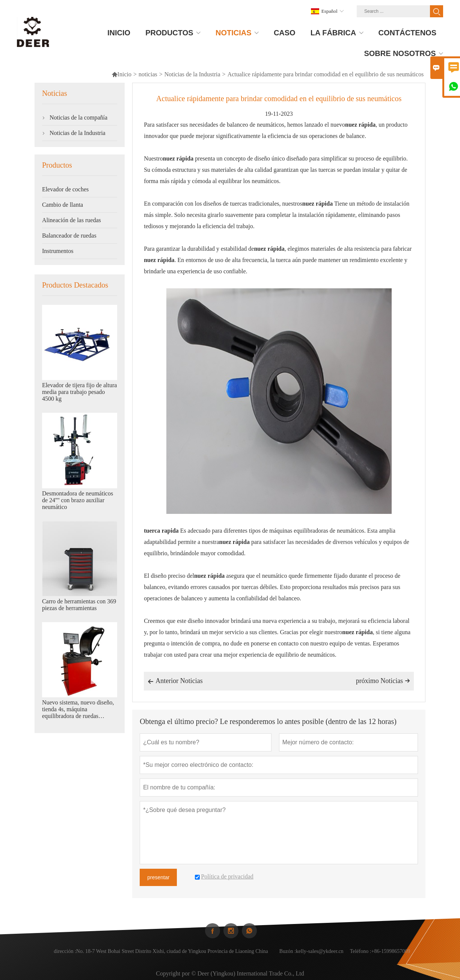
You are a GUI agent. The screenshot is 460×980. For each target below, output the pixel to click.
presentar (158, 877)
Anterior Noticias (175, 682)
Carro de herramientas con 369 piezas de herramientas (79, 605)
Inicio (121, 74)
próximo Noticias (383, 681)
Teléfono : (361, 957)
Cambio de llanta (63, 205)
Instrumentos (58, 251)
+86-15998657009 (391, 957)
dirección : (65, 957)
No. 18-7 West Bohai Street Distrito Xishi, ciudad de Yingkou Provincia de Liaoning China (172, 957)
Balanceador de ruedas (69, 236)
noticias (148, 74)
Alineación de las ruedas (72, 220)
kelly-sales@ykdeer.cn (320, 957)
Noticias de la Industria (192, 74)
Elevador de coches (65, 189)
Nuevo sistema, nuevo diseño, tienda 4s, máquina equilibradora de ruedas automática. (78, 709)
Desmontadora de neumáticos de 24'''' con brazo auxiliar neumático (78, 500)
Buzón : (288, 957)
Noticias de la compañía (78, 117)
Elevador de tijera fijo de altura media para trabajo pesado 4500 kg (79, 392)
